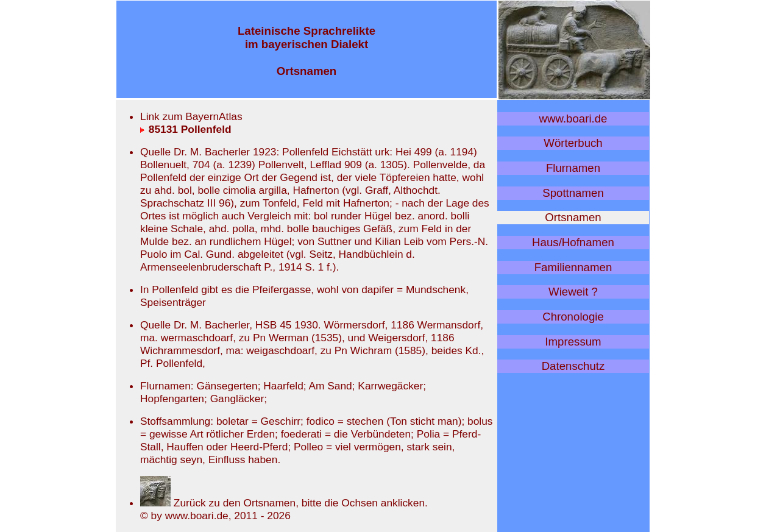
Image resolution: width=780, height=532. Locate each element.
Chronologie (573, 317)
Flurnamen (573, 168)
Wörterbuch (573, 143)
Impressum (573, 342)
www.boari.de (573, 119)
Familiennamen (573, 267)
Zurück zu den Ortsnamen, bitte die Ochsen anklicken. (284, 503)
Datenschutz (573, 366)
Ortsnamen (573, 217)
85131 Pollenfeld (186, 129)
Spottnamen (573, 193)
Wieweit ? (573, 292)
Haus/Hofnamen (573, 242)
